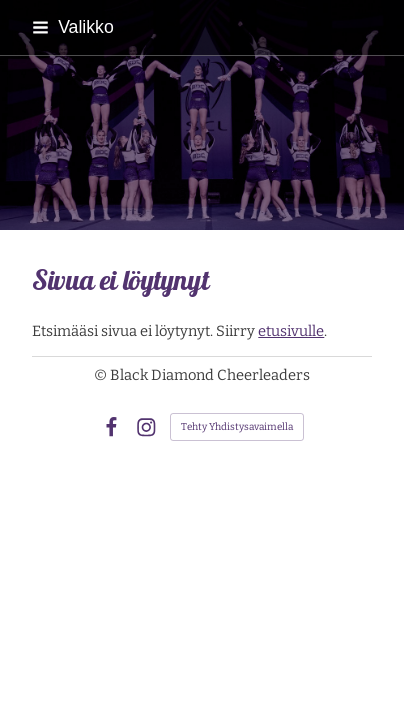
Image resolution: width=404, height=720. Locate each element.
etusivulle (291, 331)
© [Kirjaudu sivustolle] (102, 375)
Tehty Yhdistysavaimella (237, 427)
